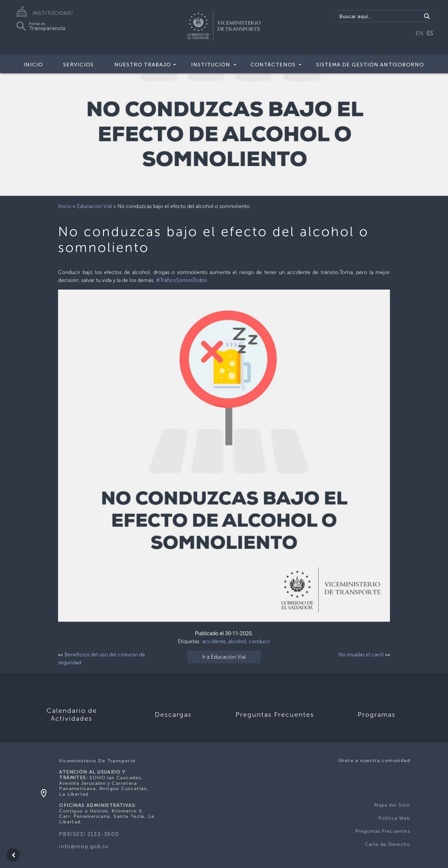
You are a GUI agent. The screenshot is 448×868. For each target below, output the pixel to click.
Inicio (65, 206)
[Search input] (379, 16)
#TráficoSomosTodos (181, 280)
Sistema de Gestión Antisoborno (370, 65)
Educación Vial (94, 206)
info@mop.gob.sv (84, 846)
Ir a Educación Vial (224, 657)
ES (430, 33)
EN (420, 33)
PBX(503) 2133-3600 (89, 834)
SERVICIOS (78, 65)
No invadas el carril (361, 655)
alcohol (237, 641)
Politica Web (394, 818)
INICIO (33, 65)
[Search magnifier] (427, 16)
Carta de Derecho (388, 844)
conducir (259, 641)
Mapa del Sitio (392, 805)
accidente (214, 641)
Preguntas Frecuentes (383, 831)
